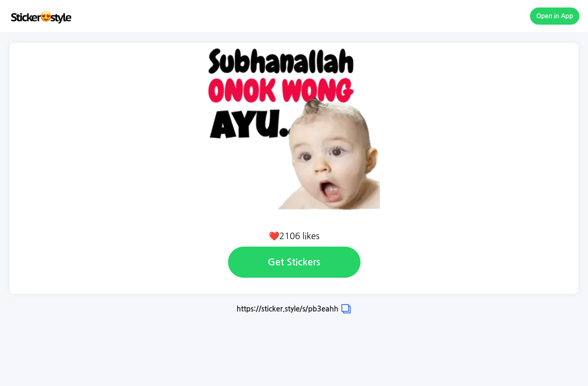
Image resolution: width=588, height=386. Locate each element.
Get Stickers (294, 262)
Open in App (555, 16)
